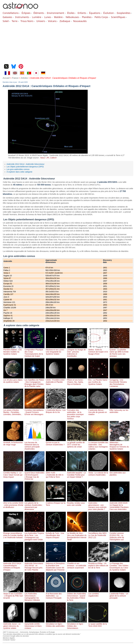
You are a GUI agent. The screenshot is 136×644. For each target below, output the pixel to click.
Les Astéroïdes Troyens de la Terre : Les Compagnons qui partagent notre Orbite (35, 535)
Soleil (6, 21)
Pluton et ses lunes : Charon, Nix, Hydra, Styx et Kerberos (77, 381)
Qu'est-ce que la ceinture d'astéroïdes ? (56, 442)
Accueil (6, 78)
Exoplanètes (124, 13)
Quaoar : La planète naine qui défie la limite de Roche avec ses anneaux (120, 352)
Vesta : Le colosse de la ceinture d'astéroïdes (98, 473)
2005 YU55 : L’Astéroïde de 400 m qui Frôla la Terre (56, 474)
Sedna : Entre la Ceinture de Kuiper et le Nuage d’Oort (98, 351)
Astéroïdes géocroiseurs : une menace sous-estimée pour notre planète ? (98, 505)
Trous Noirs (27, 21)
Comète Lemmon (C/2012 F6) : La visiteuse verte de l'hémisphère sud (120, 535)
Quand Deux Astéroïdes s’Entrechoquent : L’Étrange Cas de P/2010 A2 (35, 475)
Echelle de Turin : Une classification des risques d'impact (56, 534)
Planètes (87, 17)
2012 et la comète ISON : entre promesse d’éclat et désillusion (13, 504)
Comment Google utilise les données (16, 636)
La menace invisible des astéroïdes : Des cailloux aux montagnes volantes (98, 445)
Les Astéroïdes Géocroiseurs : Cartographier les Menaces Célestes (35, 596)
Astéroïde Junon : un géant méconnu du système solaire (13, 625)
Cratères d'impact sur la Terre (56, 503)
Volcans (52, 21)
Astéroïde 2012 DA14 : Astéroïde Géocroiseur (26, 164)
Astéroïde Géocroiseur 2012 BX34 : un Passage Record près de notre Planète (35, 566)
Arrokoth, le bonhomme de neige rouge (13, 442)
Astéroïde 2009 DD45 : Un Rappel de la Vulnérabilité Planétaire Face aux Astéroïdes (120, 505)
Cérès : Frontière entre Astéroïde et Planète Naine (56, 381)
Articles (24, 78)
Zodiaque (65, 21)
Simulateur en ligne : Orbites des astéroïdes (56, 624)
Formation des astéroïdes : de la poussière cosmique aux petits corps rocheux (77, 413)
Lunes (48, 17)
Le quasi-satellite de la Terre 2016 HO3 (98, 624)
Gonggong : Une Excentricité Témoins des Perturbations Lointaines (120, 382)
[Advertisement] (68, 43)
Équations (95, 13)
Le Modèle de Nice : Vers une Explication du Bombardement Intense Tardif (77, 535)
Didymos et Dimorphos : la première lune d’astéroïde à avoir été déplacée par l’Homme (56, 566)
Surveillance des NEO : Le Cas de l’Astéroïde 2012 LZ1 (98, 534)
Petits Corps (101, 17)
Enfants (82, 13)
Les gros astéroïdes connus (18, 169)
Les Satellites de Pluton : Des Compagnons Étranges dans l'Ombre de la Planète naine (35, 382)
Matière (58, 17)
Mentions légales (9, 638)
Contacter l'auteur (9, 640)
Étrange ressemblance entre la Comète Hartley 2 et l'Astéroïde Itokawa (13, 534)
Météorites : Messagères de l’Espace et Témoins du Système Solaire (120, 445)
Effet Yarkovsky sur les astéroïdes (120, 410)
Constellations (11, 13)
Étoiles (71, 13)
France (15, 78)
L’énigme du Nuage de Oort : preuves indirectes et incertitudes (77, 352)
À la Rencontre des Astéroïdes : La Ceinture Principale (56, 595)
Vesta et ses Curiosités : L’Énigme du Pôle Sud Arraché (13, 595)
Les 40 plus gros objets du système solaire (13, 380)
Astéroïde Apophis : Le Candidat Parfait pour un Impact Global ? (77, 474)
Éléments (39, 13)
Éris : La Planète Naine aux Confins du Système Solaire (98, 381)
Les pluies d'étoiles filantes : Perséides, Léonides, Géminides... (13, 411)
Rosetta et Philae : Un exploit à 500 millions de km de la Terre (98, 564)
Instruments (22, 17)
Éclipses (26, 13)
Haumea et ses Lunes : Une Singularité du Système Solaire (56, 351)
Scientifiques (118, 17)
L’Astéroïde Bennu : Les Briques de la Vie (56, 410)
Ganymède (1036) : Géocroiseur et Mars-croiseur (35, 625)
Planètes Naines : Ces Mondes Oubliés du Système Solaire (13, 351)
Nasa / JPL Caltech (48, 158)
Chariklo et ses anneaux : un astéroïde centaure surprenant (77, 564)
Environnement (56, 13)
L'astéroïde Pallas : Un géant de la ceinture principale (120, 595)
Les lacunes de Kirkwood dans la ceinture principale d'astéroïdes (35, 445)
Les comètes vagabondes (98, 594)
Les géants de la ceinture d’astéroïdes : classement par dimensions (35, 505)
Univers (41, 21)
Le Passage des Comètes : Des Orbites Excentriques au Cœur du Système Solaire (120, 566)
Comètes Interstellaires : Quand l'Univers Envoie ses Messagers (35, 411)
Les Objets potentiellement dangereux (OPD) (25, 167)
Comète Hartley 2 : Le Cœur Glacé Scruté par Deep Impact (13, 474)
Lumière (37, 17)
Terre (15, 21)
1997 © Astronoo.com (10, 632)
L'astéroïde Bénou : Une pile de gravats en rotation (98, 411)
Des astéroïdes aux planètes (120, 473)
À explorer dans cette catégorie (20, 172)
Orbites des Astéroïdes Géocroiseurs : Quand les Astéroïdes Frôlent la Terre (77, 596)
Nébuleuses (72, 17)
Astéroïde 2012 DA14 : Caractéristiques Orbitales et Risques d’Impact (13, 566)
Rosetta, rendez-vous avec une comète (77, 503)
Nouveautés (80, 21)
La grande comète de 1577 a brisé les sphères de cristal (77, 444)
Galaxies (7, 17)
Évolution (109, 13)
